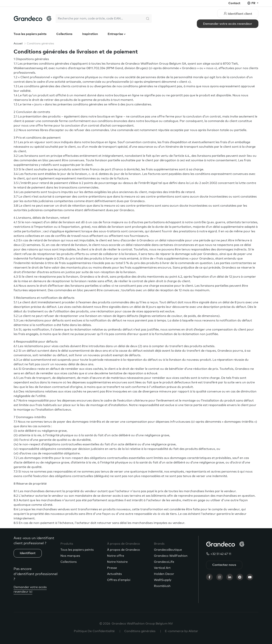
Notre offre (116, 556)
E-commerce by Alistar (182, 631)
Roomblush (162, 586)
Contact (234, 3)
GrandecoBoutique (168, 550)
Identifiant (28, 553)
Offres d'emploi (119, 580)
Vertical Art (162, 568)
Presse (112, 568)
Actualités (114, 574)
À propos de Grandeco (124, 550)
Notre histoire (117, 562)
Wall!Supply (163, 580)
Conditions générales (140, 631)
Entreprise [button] (116, 34)
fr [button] (254, 3)
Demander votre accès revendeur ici (30, 589)
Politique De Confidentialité (94, 631)
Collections (64, 34)
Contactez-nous (224, 565)
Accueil (18, 44)
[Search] (100, 19)
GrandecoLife (164, 562)
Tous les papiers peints (30, 34)
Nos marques (70, 556)
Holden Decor (164, 574)
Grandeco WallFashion (171, 556)
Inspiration (90, 34)
